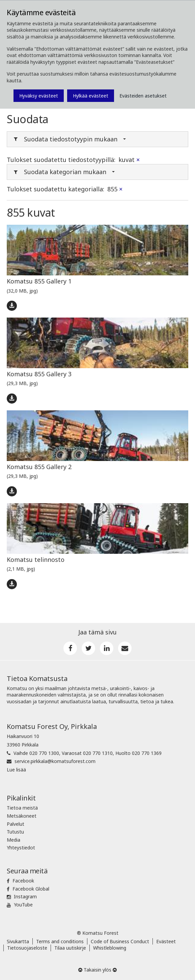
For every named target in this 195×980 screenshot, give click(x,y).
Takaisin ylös (97, 970)
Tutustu (15, 832)
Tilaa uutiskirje (70, 948)
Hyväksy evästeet (39, 96)
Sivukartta (18, 941)
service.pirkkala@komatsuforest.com (55, 761)
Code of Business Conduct (120, 941)
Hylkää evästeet (91, 96)
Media (13, 840)
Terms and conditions (60, 941)
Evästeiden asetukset (143, 96)
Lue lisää (16, 770)
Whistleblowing (110, 948)
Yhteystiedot (21, 848)
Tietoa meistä (22, 808)
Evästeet (166, 941)
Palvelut (16, 824)
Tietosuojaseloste (27, 948)
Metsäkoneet (22, 816)
